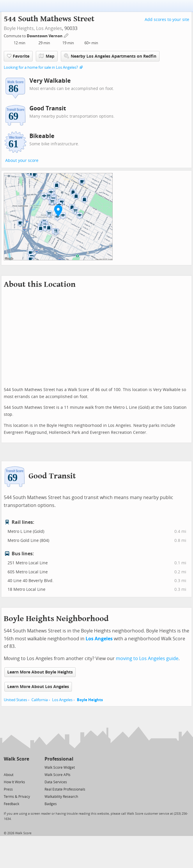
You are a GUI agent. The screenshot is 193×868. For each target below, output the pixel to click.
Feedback (11, 804)
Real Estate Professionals (65, 789)
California (40, 700)
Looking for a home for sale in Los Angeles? (41, 67)
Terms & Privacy (17, 797)
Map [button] (47, 56)
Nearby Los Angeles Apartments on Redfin (110, 56)
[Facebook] (16, 767)
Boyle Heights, (19, 28)
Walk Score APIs (57, 775)
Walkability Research (61, 797)
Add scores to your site (167, 20)
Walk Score (16, 759)
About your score (22, 161)
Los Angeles (49, 28)
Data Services (56, 782)
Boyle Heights (90, 700)
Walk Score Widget (60, 768)
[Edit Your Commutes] (66, 35)
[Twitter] (7, 767)
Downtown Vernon (45, 36)
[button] (58, 211)
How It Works (14, 782)
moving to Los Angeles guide (147, 658)
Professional (59, 759)
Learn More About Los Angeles (38, 687)
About (9, 775)
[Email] (25, 767)
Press (8, 789)
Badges (51, 804)
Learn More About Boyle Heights (40, 672)
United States (15, 700)
